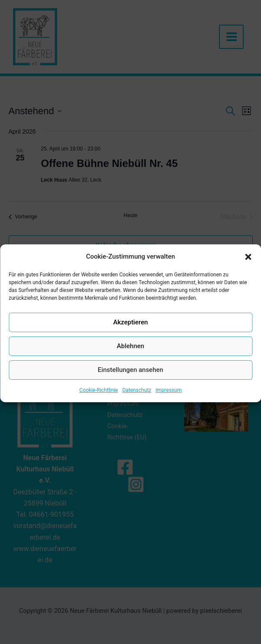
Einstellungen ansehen (130, 378)
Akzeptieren (130, 331)
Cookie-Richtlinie (98, 399)
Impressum (168, 399)
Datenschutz (137, 399)
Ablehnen (130, 355)
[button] (248, 265)
